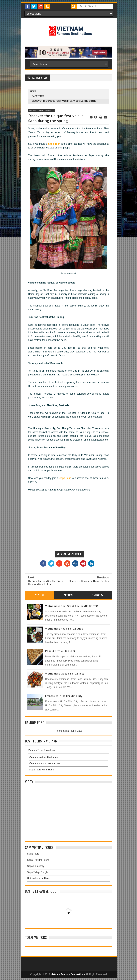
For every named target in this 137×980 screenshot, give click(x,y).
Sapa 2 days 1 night (38, 872)
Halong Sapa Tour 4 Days (68, 731)
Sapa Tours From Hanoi (42, 770)
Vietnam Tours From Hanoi (42, 750)
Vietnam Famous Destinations (68, 974)
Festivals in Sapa (36, 110)
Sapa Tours (38, 96)
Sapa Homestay (36, 866)
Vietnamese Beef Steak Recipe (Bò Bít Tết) (72, 606)
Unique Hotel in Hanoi (39, 878)
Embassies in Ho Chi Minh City (64, 696)
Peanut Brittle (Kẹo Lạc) (60, 651)
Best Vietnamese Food (41, 891)
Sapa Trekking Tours (38, 860)
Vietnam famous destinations (45, 763)
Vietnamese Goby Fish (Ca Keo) (65, 674)
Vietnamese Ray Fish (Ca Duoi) (64, 629)
